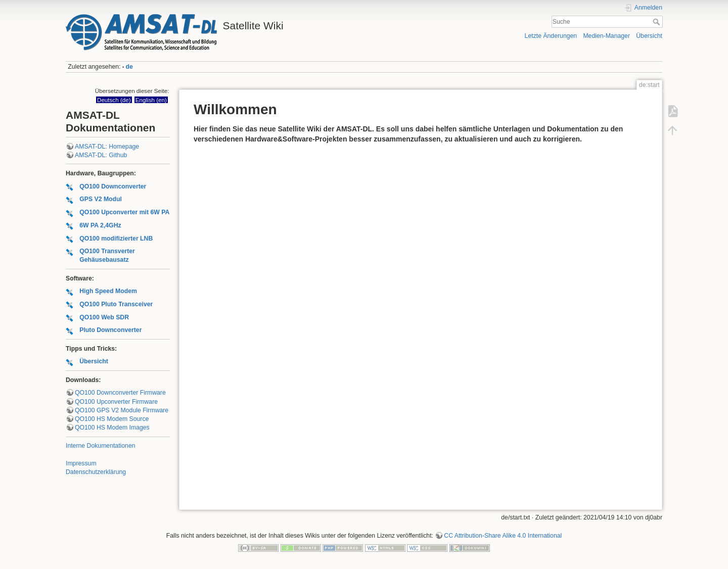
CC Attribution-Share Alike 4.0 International (503, 536)
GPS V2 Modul (101, 199)
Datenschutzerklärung (96, 472)
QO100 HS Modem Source (112, 419)
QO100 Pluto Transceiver (116, 304)
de (129, 67)
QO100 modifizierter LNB (116, 239)
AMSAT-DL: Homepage (107, 147)
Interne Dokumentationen (101, 446)
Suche (657, 22)
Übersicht (649, 36)
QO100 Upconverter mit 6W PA (124, 212)
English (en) (151, 100)
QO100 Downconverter (113, 186)
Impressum (81, 463)
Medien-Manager (606, 36)
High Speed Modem (108, 291)
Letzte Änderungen (551, 36)
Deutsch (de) (114, 100)
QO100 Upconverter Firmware (116, 402)
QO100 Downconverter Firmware (120, 393)
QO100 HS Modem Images (112, 428)
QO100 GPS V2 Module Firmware (122, 410)
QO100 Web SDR (104, 317)
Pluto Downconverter (110, 330)
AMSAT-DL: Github (101, 155)
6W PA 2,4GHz (100, 225)
